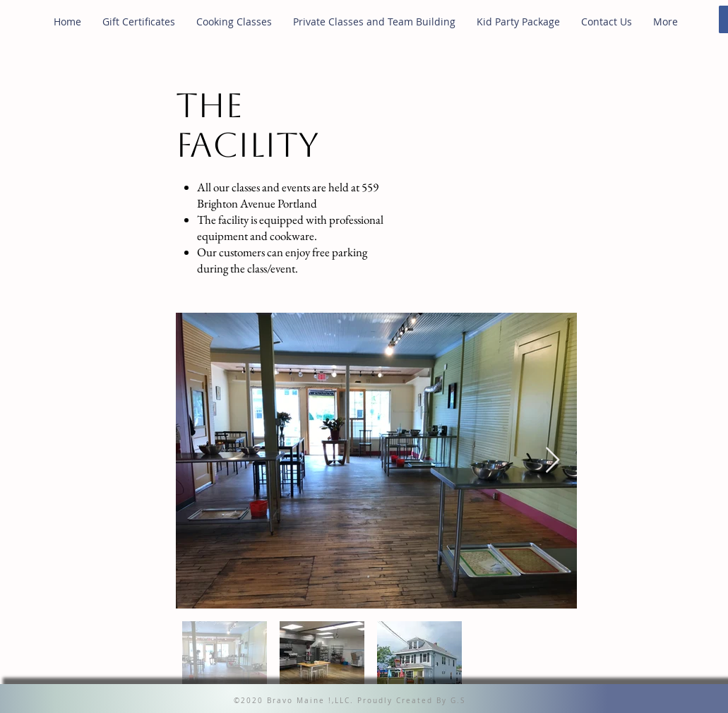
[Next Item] (553, 461)
